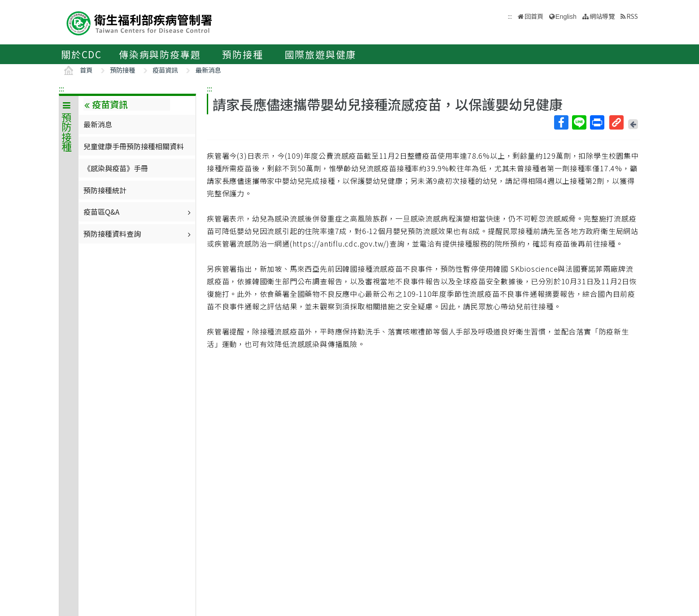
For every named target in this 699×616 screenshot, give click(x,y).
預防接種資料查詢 (138, 234)
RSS (632, 16)
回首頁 (534, 16)
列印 (597, 122)
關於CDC (81, 54)
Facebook (561, 122)
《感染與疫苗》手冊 (116, 168)
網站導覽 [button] (602, 16)
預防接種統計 (105, 190)
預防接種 (242, 54)
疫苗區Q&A (138, 212)
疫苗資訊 (165, 70)
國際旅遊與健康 (321, 54)
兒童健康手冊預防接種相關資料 (134, 146)
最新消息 (208, 70)
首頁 (86, 70)
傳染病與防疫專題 (160, 54)
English (566, 17)
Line (579, 122)
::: (61, 88)
